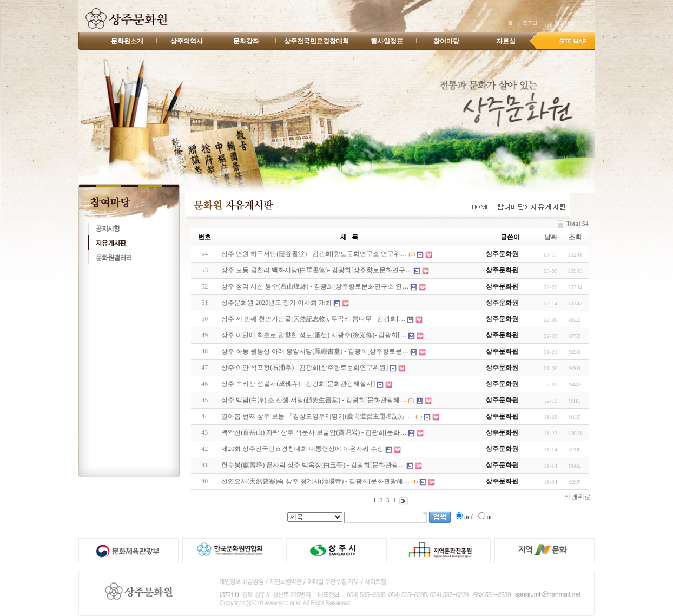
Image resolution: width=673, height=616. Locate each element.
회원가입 (564, 23)
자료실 (506, 41)
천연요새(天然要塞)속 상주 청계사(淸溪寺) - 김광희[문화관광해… (315, 481)
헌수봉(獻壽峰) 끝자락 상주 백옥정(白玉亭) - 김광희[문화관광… (313, 465)
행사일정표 (387, 41)
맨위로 (577, 497)
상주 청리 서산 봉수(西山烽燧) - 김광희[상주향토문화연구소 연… (315, 286)
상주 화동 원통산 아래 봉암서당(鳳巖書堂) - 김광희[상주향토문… (315, 351)
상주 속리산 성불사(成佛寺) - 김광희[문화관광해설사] (298, 384)
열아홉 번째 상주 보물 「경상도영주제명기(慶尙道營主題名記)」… (318, 416)
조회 (575, 237)
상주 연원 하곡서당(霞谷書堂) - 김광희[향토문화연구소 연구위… (314, 254)
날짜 (551, 237)
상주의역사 (187, 41)
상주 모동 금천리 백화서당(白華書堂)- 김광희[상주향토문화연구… (316, 270)
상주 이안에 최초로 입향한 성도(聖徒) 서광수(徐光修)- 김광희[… (314, 335)
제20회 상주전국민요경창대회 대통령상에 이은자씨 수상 (302, 449)
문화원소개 (127, 41)
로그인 (530, 23)
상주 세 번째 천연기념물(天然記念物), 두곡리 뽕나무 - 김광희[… (313, 319)
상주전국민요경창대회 (316, 41)
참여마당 (446, 41)
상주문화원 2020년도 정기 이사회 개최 (276, 303)
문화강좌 (246, 41)
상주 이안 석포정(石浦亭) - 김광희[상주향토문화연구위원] (305, 368)
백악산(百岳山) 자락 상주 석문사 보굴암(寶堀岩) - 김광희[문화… (314, 432)
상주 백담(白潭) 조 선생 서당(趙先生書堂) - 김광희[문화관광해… (314, 400)
